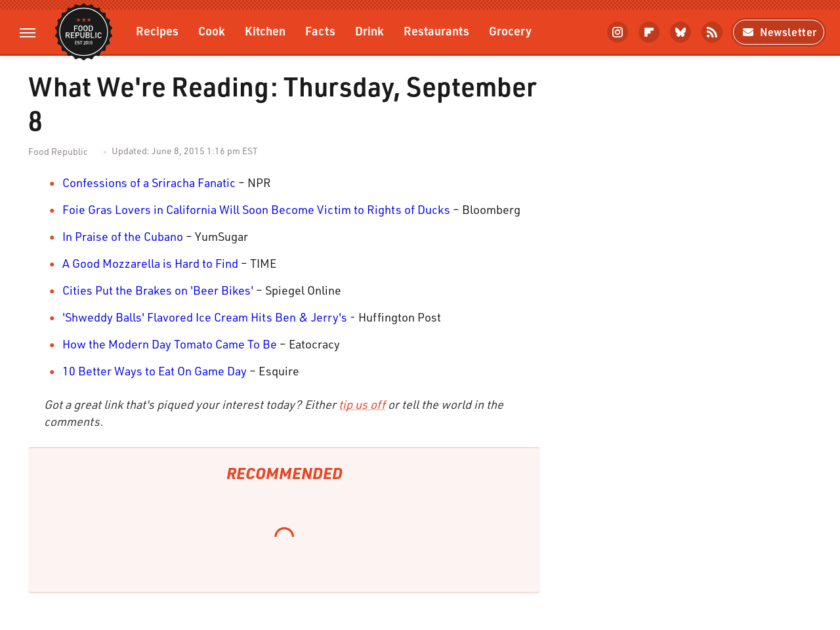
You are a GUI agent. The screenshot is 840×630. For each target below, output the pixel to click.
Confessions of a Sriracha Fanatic (149, 182)
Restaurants (436, 31)
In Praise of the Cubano (123, 236)
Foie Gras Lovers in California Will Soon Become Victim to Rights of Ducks (256, 209)
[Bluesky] (681, 32)
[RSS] (712, 32)
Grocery (510, 31)
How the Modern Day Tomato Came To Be (170, 344)
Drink (369, 31)
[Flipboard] (649, 32)
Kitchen (265, 31)
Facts (320, 31)
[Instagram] (618, 32)
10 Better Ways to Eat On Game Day (155, 371)
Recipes (157, 31)
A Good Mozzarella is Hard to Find (150, 263)
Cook (212, 31)
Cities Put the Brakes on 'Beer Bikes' (158, 290)
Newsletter (779, 32)
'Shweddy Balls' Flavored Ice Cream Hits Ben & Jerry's (205, 317)
